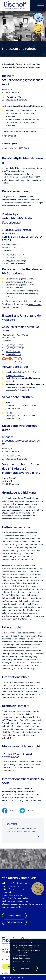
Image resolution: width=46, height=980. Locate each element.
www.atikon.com (13, 354)
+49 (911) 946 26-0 (15, 255)
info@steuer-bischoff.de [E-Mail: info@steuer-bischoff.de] (16, 100)
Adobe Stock (24, 390)
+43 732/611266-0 (14, 345)
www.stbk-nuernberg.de (17, 264)
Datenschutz (20, 978)
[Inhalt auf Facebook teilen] (9, 811)
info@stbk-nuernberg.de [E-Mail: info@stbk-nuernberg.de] (17, 261)
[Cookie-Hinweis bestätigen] (25, 968)
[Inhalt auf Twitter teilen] (26, 811)
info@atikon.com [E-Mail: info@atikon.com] (13, 351)
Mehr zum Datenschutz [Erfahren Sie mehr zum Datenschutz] (22, 962)
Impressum (7, 978)
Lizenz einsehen (13, 408)
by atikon (6, 973)
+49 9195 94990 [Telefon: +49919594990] (13, 97)
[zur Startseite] (15, 5)
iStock (15, 381)
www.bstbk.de (35, 304)
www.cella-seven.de (15, 375)
